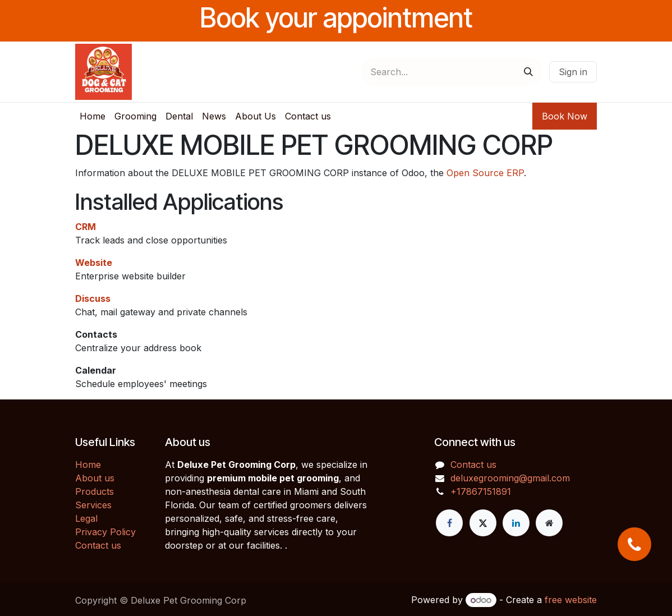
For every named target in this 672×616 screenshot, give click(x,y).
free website (571, 600)
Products (95, 491)
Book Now (565, 116)
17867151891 (484, 491)
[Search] (528, 72)
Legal (86, 518)
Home (88, 465)
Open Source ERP (485, 173)
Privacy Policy (105, 532)
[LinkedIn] (516, 523)
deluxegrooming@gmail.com (510, 478)
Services (93, 505)
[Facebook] (449, 523)
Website (94, 263)
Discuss (93, 298)
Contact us (98, 545)
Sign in (573, 72)
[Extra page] (549, 523)
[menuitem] (93, 116)
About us (95, 478)
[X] (483, 523)
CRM (86, 227)
